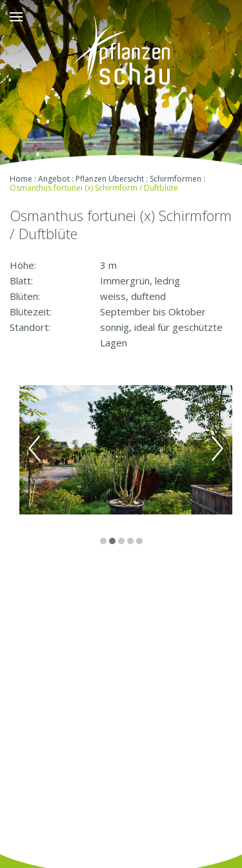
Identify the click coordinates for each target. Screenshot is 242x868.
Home (21, 179)
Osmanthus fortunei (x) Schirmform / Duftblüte (94, 188)
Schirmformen (176, 179)
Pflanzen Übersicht (110, 179)
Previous (34, 449)
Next (217, 449)
